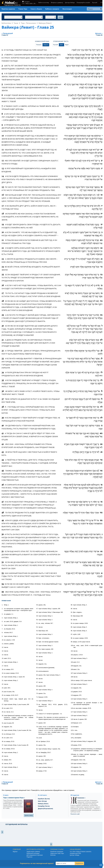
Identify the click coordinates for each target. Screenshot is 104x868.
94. (72, 623)
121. (72, 727)
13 (3, 169)
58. (37, 649)
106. (72, 669)
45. (3, 775)
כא (101, 240)
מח (101, 513)
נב (101, 562)
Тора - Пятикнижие (28, 23)
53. (37, 631)
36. (3, 741)
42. (3, 764)
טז (101, 195)
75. (37, 714)
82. (37, 749)
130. (72, 764)
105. (72, 666)
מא (101, 433)
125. (72, 741)
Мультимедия (67, 9)
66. (37, 679)
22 (3, 248)
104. (72, 662)
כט (101, 315)
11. (3, 644)
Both (61, 45)
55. (37, 638)
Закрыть (46, 45)
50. (37, 620)
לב (101, 351)
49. (37, 616)
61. (37, 660)
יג (102, 169)
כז (102, 293)
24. (3, 692)
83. (37, 753)
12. (3, 647)
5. (2, 622)
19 (3, 225)
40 (3, 426)
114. (72, 699)
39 (3, 418)
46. (37, 605)
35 (3, 380)
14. (3, 655)
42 (3, 444)
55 (3, 592)
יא (101, 150)
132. (72, 771)
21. (3, 680)
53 (3, 573)
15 (3, 187)
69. (37, 690)
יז (102, 206)
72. (37, 701)
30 (3, 326)
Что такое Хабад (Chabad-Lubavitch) (80, 852)
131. (72, 767)
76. (37, 717)
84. (37, 756)
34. (3, 734)
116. (72, 708)
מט (101, 521)
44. (3, 771)
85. (37, 760)
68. (37, 686)
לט (101, 418)
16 (3, 195)
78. (37, 727)
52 (3, 562)
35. (3, 738)
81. (37, 745)
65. (37, 675)
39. (3, 753)
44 (3, 460)
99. (72, 642)
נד (102, 584)
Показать (39, 45)
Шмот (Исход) (42, 801)
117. (72, 712)
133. (72, 775)
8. (2, 633)
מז (101, 502)
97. (72, 634)
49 (3, 521)
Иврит (67, 45)
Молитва (53, 855)
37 (3, 399)
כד (101, 267)
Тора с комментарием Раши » (14, 798)
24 (3, 267)
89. (72, 605)
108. (72, 677)
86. (37, 764)
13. (3, 651)
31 (3, 340)
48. (37, 612)
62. (37, 664)
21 (3, 240)
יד (102, 176)
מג (101, 452)
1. (2, 605)
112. (72, 692)
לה (101, 380)
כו (102, 286)
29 (3, 315)
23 (3, 259)
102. (72, 655)
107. (72, 673)
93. (72, 620)
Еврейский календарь (33, 853)
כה (101, 275)
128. (72, 754)
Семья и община (36, 9)
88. (37, 771)
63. (37, 668)
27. (3, 704)
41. (3, 760)
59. (37, 653)
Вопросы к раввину (57, 3)
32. (3, 727)
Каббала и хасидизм (52, 9)
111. (72, 688)
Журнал (15, 852)
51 (3, 552)
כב (101, 248)
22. (3, 684)
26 (3, 286)
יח (101, 214)
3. (2, 614)
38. (3, 749)
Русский (95, 3)
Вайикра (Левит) (45, 23)
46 (3, 485)
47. (37, 609)
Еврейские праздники (57, 852)
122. (72, 730)
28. (3, 708)
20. (3, 677)
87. (37, 767)
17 (3, 206)
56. (37, 642)
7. (2, 629)
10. (3, 640)
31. (3, 723)
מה (101, 471)
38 (3, 407)
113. (72, 695)
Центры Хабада (70, 3)
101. (72, 651)
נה (101, 592)
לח (101, 407)
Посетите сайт (75, 814)
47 (3, 502)
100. (72, 646)
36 (3, 391)
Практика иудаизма (8, 9)
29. (3, 712)
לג (102, 359)
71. (37, 697)
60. (37, 657)
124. (72, 738)
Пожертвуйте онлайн (83, 3)
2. (2, 609)
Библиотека (6, 23)
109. (72, 680)
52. (37, 627)
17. (3, 666)
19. (3, 673)
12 (3, 161)
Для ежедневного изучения (35, 855)
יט (102, 225)
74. (37, 710)
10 (3, 136)
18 (3, 214)
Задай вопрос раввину (33, 852)
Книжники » (81, 798)
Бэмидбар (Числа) (44, 806)
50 (3, 534)
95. (72, 627)
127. (72, 749)
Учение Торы (23, 9)
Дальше (83, 34)
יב (102, 161)
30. (3, 716)
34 (3, 373)
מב (101, 444)
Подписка (29, 857)
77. (37, 723)
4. (2, 618)
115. (72, 703)
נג (102, 573)
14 (3, 176)
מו (101, 485)
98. (72, 638)
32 (3, 351)
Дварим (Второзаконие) (45, 809)
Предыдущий (31, 34)
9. (2, 636)
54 (3, 584)
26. (3, 699)
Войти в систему (44, 3)
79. (37, 738)
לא (101, 340)
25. (3, 695)
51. (37, 623)
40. (3, 756)
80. (37, 741)
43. (3, 767)
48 (3, 513)
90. (72, 609)
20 (3, 232)
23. (3, 688)
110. (72, 684)
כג (101, 259)
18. (3, 669)
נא (101, 552)
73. (37, 704)
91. (72, 612)
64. (37, 671)
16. (3, 662)
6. (2, 625)
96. (72, 631)
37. (3, 745)
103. (72, 658)
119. (72, 719)
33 (3, 359)
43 (3, 452)
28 (3, 301)
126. (72, 745)
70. (37, 693)
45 (3, 471)
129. (72, 760)
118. (72, 716)
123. (72, 734)
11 (3, 150)
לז (102, 399)
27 (3, 293)
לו (102, 391)
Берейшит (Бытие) (44, 799)
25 (3, 275)
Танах (16, 23)
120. (72, 723)
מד (101, 460)
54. (37, 634)
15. (3, 658)
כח (101, 301)
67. (37, 682)
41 (3, 433)
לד (101, 373)
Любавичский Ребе (75, 853)
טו (102, 187)
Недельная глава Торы (57, 853)
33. (3, 730)
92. (72, 616)
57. (37, 646)
